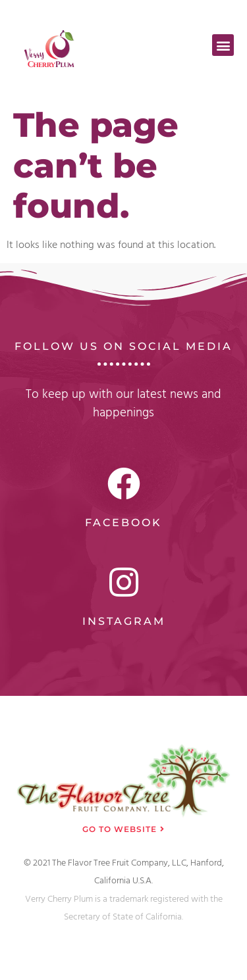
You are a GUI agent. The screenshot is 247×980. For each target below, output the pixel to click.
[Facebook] (124, 483)
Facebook (123, 523)
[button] (223, 45)
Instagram (124, 621)
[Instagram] (124, 582)
